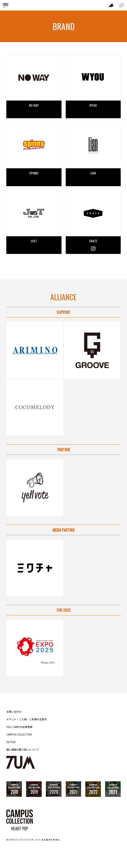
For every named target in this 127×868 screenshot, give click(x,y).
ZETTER (11, 742)
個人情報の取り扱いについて (23, 750)
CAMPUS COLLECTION (19, 734)
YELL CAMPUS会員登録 (19, 727)
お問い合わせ (14, 712)
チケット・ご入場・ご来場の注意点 (27, 719)
